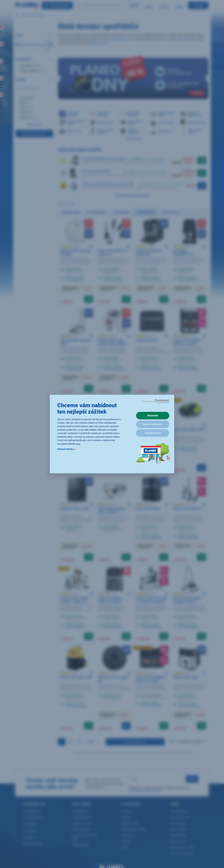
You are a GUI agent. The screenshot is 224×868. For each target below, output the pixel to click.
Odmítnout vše (153, 433)
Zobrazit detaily (66, 449)
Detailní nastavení (152, 424)
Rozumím (153, 416)
